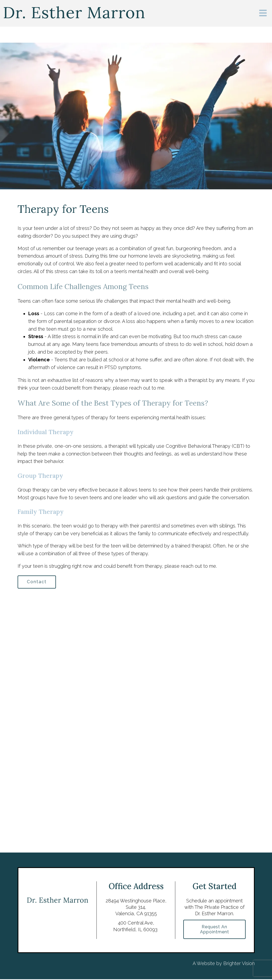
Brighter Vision (239, 964)
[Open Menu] (263, 13)
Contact (37, 582)
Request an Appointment (215, 930)
